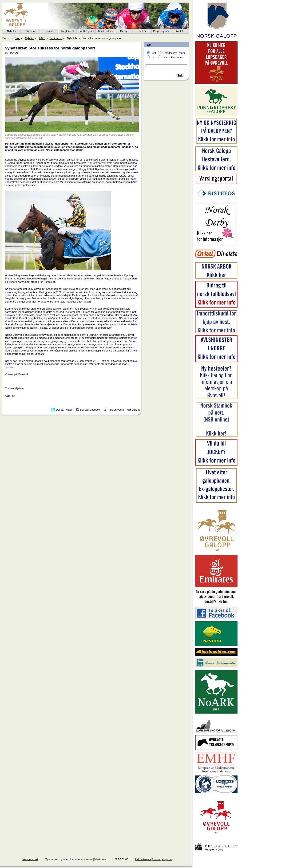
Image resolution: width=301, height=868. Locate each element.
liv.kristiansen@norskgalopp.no (154, 859)
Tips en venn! (116, 409)
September (56, 38)
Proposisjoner (161, 31)
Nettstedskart (30, 859)
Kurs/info (49, 31)
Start (18, 38)
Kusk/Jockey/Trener (173, 53)
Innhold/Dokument (172, 57)
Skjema (30, 31)
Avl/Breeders (105, 31)
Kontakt (180, 31)
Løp (153, 57)
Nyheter (12, 31)
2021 (42, 38)
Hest (153, 53)
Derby (124, 31)
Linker (143, 31)
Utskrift (136, 409)
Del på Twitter (64, 409)
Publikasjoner (86, 31)
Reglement (68, 31)
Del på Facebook (90, 409)
